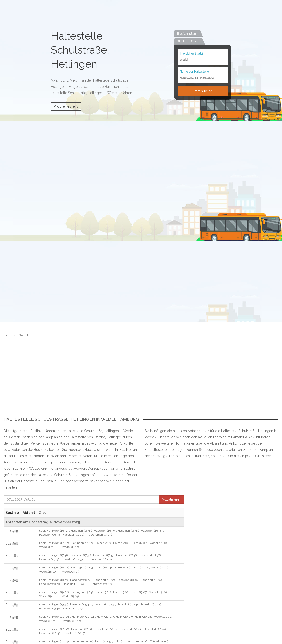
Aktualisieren (171, 499)
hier (52, 469)
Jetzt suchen (203, 91)
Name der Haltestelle (194, 71)
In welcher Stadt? (192, 53)
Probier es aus (66, 106)
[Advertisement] (141, 381)
